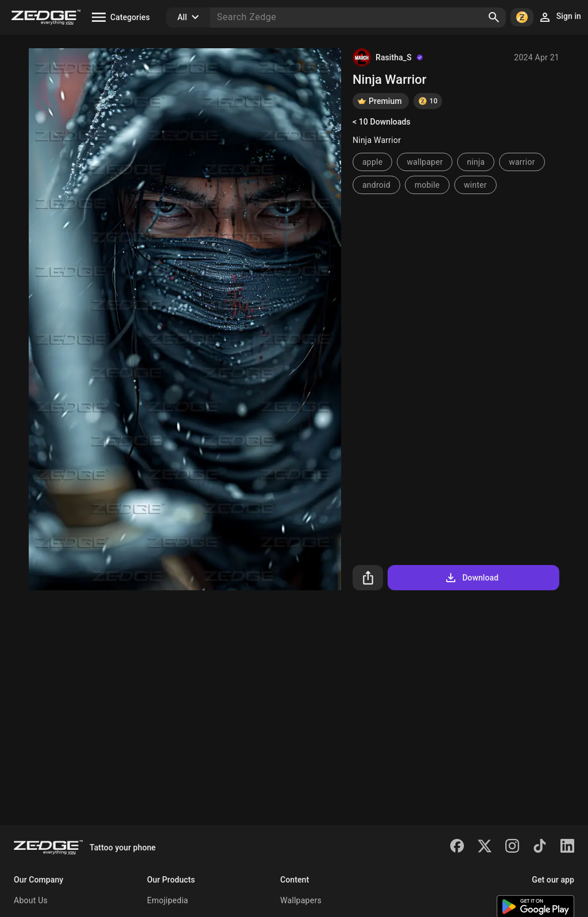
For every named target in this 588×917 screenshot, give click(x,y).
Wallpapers (301, 900)
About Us (31, 900)
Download (471, 578)
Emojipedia (168, 900)
